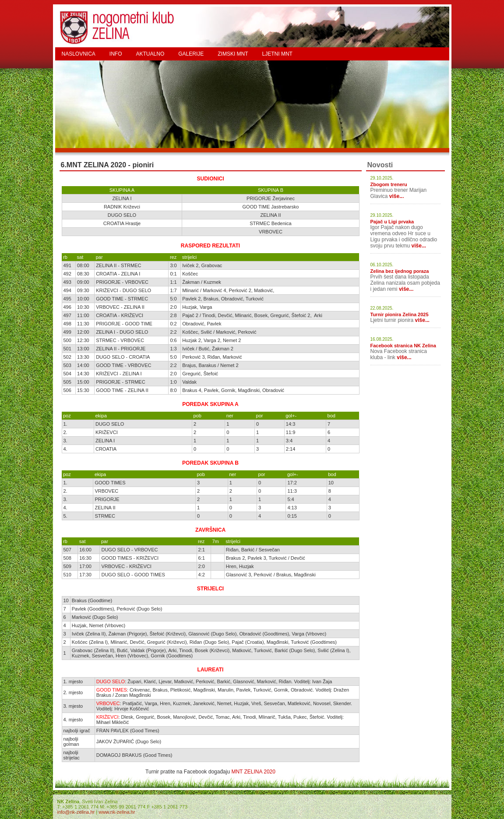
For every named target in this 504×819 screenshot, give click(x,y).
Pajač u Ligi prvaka (392, 222)
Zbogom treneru (389, 184)
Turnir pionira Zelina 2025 (400, 314)
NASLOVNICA (79, 54)
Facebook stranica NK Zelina (403, 346)
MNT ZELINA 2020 (253, 772)
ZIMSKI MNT (233, 54)
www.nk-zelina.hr (117, 812)
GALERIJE (191, 54)
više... (397, 196)
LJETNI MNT (277, 54)
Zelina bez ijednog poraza (400, 271)
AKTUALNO (150, 54)
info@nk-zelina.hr (76, 812)
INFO (116, 54)
